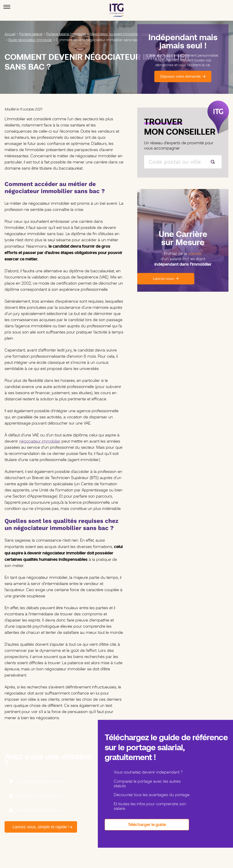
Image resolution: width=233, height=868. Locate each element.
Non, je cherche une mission (39, 810)
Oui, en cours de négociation (39, 796)
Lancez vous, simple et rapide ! (33, 827)
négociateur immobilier (40, 441)
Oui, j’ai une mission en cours (39, 781)
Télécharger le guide (147, 825)
